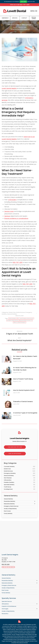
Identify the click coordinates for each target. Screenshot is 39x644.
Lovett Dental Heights (9, 88)
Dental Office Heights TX (30, 628)
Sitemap (9, 628)
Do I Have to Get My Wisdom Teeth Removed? (25, 357)
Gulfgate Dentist (30, 633)
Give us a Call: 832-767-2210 (20, 5)
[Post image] (7, 360)
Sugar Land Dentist (7, 641)
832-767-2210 (18, 262)
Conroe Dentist (8, 633)
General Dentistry (12, 314)
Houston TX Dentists (17, 628)
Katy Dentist (28, 634)
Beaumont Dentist (9, 631)
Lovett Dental (11, 625)
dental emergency (13, 318)
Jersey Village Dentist (18, 634)
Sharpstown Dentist (30, 639)
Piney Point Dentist (18, 639)
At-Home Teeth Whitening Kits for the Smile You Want (25, 369)
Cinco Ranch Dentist (29, 631)
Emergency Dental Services (13, 320)
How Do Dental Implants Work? (24, 390)
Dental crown (9, 211)
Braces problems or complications (16, 218)
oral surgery (12, 200)
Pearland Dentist (8, 639)
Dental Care (12, 312)
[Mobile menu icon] (36, 11)
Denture (7, 216)
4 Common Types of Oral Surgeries (25, 413)
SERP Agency (28, 626)
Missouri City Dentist (27, 636)
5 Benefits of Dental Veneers (23, 402)
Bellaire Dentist (19, 631)
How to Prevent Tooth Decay (23, 379)
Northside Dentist (18, 638)
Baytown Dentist (31, 630)
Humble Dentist (7, 634)
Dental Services (21, 312)
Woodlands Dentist (22, 643)
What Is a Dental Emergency (19, 322)
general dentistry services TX (26, 320)
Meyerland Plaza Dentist (14, 636)
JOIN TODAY (23, 2)
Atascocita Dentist (21, 630)
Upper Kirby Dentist (18, 641)
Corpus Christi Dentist (19, 633)
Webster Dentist (29, 641)
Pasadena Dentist (29, 638)
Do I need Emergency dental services (26, 318)
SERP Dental (13, 626)
